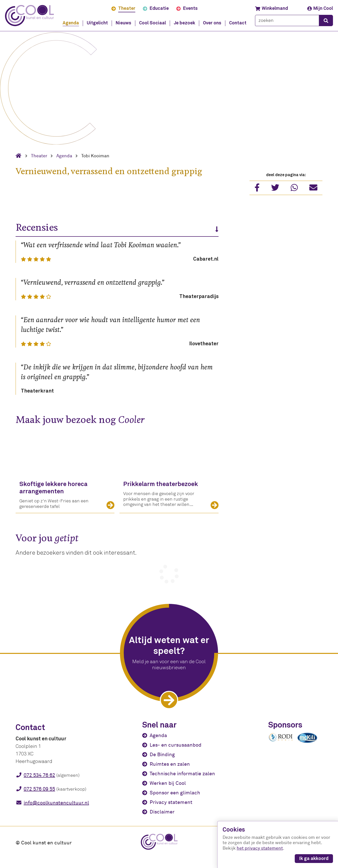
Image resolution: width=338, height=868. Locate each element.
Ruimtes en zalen (170, 773)
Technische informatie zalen (182, 782)
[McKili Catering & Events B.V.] (310, 751)
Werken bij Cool (168, 792)
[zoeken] (287, 21)
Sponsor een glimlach (175, 801)
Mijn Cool (320, 9)
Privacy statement (171, 811)
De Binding (162, 763)
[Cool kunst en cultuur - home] (30, 16)
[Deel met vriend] (313, 190)
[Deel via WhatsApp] (294, 190)
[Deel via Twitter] (275, 190)
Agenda (158, 744)
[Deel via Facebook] (257, 190)
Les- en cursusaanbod (176, 754)
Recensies (117, 229)
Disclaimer (162, 820)
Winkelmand (271, 9)
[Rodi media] (281, 749)
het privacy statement (260, 848)
